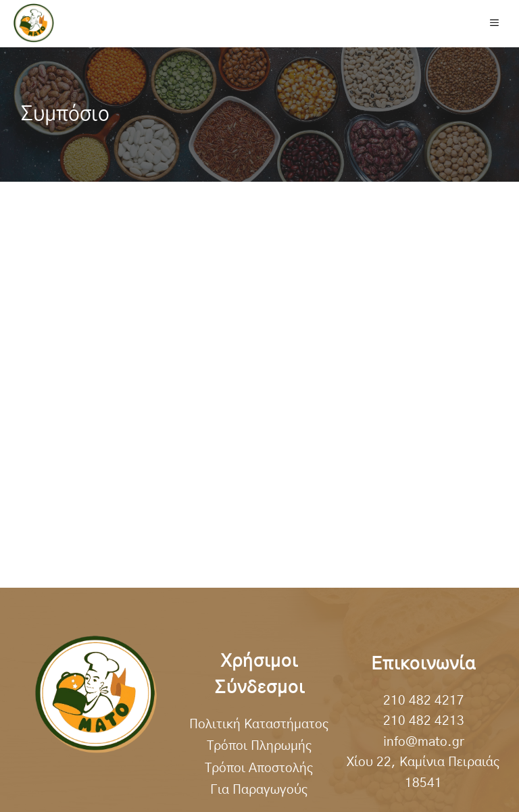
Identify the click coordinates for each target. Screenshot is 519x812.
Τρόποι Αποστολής (259, 768)
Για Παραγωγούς (259, 790)
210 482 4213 (424, 721)
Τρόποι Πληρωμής (259, 746)
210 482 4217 (424, 701)
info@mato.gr (424, 742)
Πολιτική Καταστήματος (259, 725)
